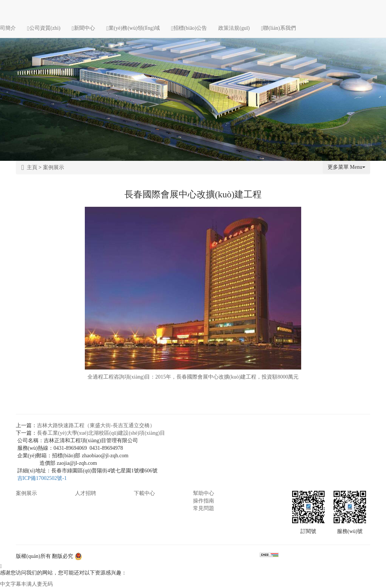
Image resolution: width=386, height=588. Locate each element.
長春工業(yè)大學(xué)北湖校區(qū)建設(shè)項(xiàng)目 (101, 433)
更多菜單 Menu (346, 167)
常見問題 (204, 508)
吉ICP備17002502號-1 (42, 478)
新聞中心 (83, 28)
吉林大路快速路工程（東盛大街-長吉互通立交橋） (96, 425)
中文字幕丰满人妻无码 (26, 584)
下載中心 (144, 493)
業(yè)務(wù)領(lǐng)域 (133, 28)
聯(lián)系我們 (279, 28)
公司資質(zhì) (44, 28)
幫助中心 (204, 493)
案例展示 (54, 167)
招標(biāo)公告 (189, 28)
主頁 (29, 167)
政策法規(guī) (234, 28)
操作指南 (204, 501)
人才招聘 (86, 493)
